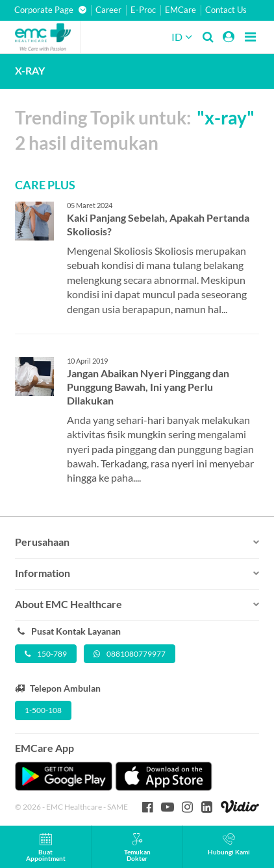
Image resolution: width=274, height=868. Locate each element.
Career (108, 10)
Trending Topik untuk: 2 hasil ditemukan (135, 130)
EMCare (181, 10)
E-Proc (143, 10)
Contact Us (226, 10)
